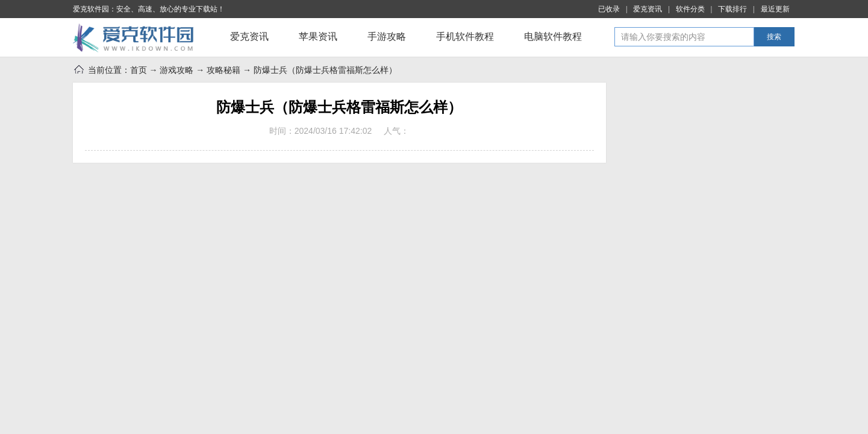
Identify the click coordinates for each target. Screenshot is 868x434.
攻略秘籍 (223, 70)
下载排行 (732, 9)
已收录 (609, 9)
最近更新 (775, 9)
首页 (139, 70)
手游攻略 (387, 36)
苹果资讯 (318, 36)
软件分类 (690, 9)
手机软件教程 (465, 36)
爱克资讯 (648, 9)
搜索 (774, 37)
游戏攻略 (176, 70)
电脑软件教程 (553, 36)
